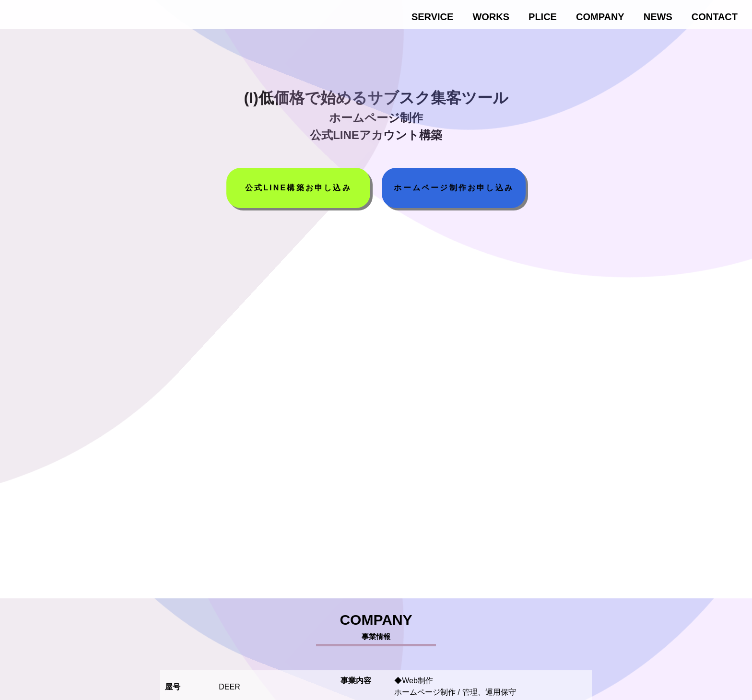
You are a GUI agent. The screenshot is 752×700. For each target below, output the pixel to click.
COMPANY (600, 17)
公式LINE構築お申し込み (298, 188)
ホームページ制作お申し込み (454, 188)
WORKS (491, 17)
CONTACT (715, 17)
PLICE (543, 17)
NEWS (658, 17)
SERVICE (432, 17)
